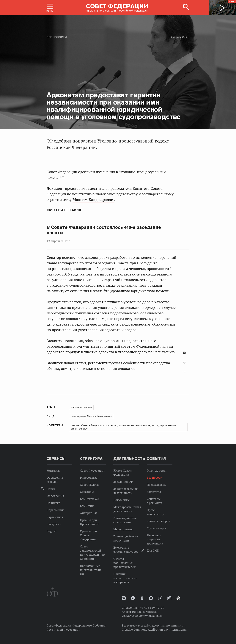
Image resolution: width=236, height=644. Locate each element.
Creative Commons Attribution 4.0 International (154, 629)
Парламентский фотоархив (178, 598)
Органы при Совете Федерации (88, 535)
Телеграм (160, 598)
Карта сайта (55, 517)
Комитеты (154, 492)
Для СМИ (153, 550)
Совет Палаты (90, 485)
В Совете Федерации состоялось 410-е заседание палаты (104, 230)
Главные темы (157, 470)
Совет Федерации (92, 470)
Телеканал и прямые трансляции (155, 539)
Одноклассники (184, 362)
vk (124, 598)
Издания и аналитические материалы (125, 578)
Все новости (57, 37)
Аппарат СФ (88, 513)
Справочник (55, 510)
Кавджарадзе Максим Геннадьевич (91, 416)
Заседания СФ (123, 482)
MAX (151, 598)
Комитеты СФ (90, 499)
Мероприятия (123, 529)
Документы (121, 500)
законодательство (81, 407)
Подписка (53, 503)
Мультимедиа (156, 528)
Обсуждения (55, 496)
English (52, 531)
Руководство (89, 478)
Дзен (133, 598)
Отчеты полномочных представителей (125, 563)
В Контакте (184, 353)
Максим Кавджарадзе (93, 200)
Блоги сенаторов (158, 521)
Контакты (53, 470)
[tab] (184, 364)
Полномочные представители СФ (90, 570)
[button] (50, 8)
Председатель (156, 485)
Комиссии (87, 506)
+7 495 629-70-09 (152, 608)
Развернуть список (184, 372)
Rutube (169, 598)
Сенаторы (87, 492)
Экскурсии (54, 524)
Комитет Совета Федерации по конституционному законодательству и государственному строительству (123, 427)
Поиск (51, 489)
